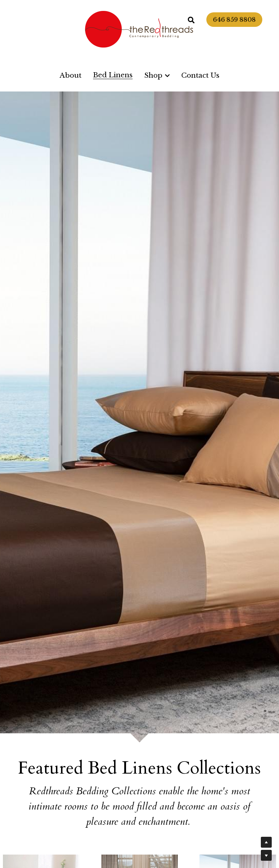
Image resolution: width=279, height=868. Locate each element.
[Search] (191, 20)
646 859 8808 (234, 20)
